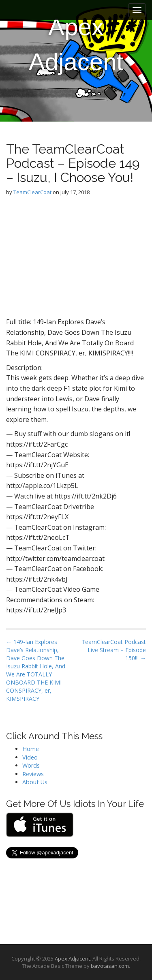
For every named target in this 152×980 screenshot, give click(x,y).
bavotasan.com (110, 966)
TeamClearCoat (32, 192)
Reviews (33, 774)
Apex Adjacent (76, 44)
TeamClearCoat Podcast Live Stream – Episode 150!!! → (114, 650)
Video (30, 757)
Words (31, 765)
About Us (35, 782)
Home (31, 749)
